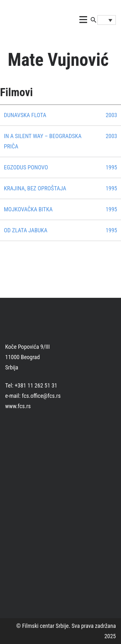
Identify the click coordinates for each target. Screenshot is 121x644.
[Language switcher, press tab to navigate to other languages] (107, 20)
